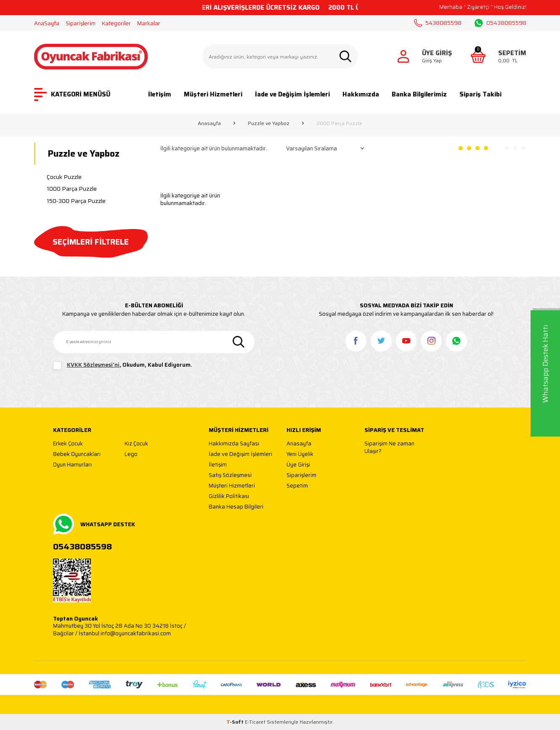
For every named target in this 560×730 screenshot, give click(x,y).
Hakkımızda (361, 94)
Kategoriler (116, 23)
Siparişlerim (81, 23)
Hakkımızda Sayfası (234, 444)
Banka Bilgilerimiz (419, 94)
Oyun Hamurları (72, 465)
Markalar (149, 23)
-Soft (236, 722)
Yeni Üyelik (300, 454)
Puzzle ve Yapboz (269, 123)
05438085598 (500, 23)
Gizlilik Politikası (229, 497)
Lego (131, 454)
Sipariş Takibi (480, 94)
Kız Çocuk (136, 444)
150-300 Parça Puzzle (76, 201)
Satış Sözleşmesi (230, 476)
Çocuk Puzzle (64, 177)
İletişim (160, 94)
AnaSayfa (47, 23)
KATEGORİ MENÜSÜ (72, 95)
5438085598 (438, 23)
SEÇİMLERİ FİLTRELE (91, 242)
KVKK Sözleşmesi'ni (93, 365)
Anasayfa (209, 123)
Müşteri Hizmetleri (213, 94)
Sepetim (297, 486)
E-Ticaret (255, 722)
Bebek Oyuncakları (77, 454)
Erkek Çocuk (68, 444)
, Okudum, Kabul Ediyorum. (123, 365)
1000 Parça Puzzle (72, 189)
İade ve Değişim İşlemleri (292, 94)
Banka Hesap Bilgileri (236, 507)
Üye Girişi (298, 465)
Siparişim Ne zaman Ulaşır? (389, 447)
